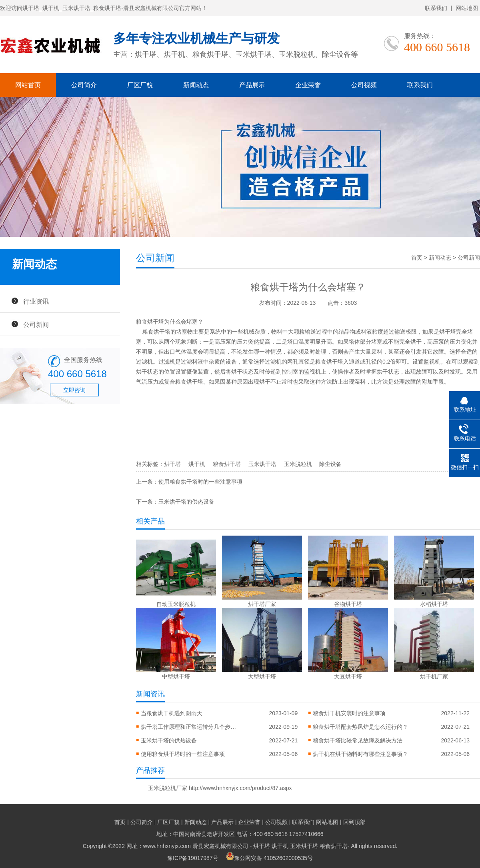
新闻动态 (196, 85)
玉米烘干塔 (262, 464)
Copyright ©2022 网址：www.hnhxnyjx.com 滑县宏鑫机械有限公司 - (168, 846)
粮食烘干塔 (227, 464)
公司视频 (364, 85)
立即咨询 (74, 390)
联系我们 (436, 8)
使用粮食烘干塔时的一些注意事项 (200, 482)
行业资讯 (36, 301)
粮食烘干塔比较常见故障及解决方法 (358, 740)
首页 (417, 258)
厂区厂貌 (140, 85)
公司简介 (84, 85)
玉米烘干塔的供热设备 (186, 502)
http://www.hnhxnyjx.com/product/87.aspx (240, 788)
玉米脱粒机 (298, 464)
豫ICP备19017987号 (193, 858)
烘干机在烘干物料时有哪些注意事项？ (360, 754)
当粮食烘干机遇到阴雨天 (172, 713)
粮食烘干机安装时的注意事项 (349, 713)
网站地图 (467, 8)
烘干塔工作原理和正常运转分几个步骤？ (189, 727)
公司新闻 (36, 324)
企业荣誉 (308, 85)
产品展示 (252, 85)
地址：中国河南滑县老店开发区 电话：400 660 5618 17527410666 (240, 834)
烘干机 (197, 464)
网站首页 (28, 85)
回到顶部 (354, 822)
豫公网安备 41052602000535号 (269, 858)
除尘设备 (330, 464)
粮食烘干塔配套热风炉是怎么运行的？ (360, 727)
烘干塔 (172, 464)
